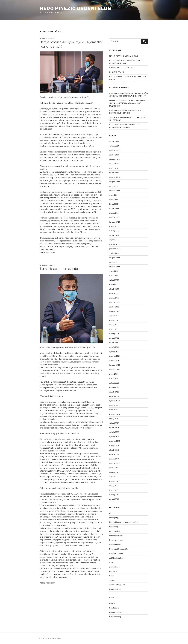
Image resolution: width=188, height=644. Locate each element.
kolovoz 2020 (115, 369)
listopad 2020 (115, 365)
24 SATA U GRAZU (116, 72)
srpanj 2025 (114, 164)
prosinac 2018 (115, 441)
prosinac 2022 (115, 249)
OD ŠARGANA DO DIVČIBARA (121, 68)
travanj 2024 (114, 204)
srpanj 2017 (114, 486)
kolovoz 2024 (115, 191)
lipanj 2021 (113, 329)
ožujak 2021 (114, 343)
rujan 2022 (113, 262)
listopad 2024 (115, 182)
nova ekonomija (115, 544)
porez (111, 562)
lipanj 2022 (113, 275)
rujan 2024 (113, 186)
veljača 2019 (114, 432)
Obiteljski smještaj (116, 553)
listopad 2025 (115, 159)
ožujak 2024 (114, 209)
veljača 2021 (114, 347)
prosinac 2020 (115, 356)
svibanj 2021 (114, 334)
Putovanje (113, 571)
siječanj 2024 (114, 213)
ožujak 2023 (114, 235)
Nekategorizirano (116, 540)
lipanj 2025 (113, 168)
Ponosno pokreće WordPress (50, 638)
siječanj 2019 (114, 436)
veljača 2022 (114, 293)
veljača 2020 (114, 396)
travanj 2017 (114, 499)
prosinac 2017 (115, 463)
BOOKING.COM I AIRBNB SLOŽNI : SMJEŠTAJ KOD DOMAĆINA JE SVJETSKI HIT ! (127, 103)
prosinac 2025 (115, 150)
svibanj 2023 (114, 231)
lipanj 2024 (113, 200)
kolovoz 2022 (114, 267)
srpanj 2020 (114, 374)
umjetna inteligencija (117, 585)
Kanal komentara (116, 612)
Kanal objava (114, 608)
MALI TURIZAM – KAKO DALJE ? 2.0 (124, 56)
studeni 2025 (114, 155)
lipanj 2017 (113, 490)
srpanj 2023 (114, 226)
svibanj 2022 (114, 280)
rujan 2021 (113, 316)
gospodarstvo (115, 531)
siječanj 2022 (114, 298)
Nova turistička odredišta (119, 549)
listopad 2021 (114, 311)
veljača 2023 (114, 240)
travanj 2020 (114, 387)
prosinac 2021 (115, 302)
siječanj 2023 (114, 244)
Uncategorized (115, 589)
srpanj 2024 (114, 195)
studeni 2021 (114, 307)
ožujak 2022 (114, 289)
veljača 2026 (114, 146)
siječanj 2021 (114, 352)
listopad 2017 (114, 472)
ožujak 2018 (114, 450)
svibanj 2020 (114, 383)
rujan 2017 (113, 477)
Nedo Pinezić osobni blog (75, 8)
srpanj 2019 (114, 419)
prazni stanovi (115, 567)
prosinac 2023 (115, 217)
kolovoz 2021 (114, 320)
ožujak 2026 (114, 141)
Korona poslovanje (116, 536)
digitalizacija (114, 527)
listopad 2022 (114, 258)
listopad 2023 (115, 222)
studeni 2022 (114, 253)
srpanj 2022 (114, 271)
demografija (114, 518)
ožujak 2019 (114, 428)
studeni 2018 (114, 445)
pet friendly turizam (117, 558)
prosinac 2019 (115, 405)
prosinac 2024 (115, 177)
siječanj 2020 (114, 401)
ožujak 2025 (114, 173)
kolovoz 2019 (114, 414)
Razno (112, 576)
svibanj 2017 (114, 495)
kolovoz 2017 (114, 481)
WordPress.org (115, 617)
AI (110, 513)
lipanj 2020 (114, 378)
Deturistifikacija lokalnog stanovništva (124, 522)
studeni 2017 (114, 468)
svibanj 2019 (114, 423)
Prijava (112, 603)
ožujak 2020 (114, 392)
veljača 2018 (114, 454)
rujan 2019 (113, 410)
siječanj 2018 (114, 459)
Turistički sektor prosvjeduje (60, 269)
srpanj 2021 (114, 325)
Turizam (112, 580)
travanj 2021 (114, 338)
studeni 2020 (114, 361)
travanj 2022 (114, 284)
